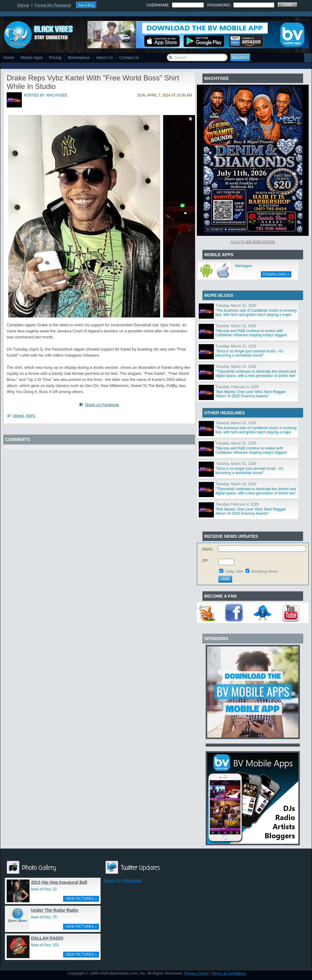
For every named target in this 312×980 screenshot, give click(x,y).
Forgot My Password (53, 5)
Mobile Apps (32, 58)
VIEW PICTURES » (81, 899)
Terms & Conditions (229, 973)
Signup (23, 5)
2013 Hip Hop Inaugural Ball (59, 882)
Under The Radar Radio (55, 910)
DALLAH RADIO (47, 938)
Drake (19, 416)
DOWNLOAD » (276, 274)
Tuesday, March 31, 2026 (236, 306)
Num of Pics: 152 (45, 945)
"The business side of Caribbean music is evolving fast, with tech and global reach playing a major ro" (256, 315)
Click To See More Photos (253, 242)
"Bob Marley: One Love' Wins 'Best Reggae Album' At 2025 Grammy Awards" (250, 394)
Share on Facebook (102, 405)
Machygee (243, 266)
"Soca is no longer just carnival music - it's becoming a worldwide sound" (249, 353)
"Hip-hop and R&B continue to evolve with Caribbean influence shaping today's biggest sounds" (251, 335)
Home (9, 58)
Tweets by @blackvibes (123, 880)
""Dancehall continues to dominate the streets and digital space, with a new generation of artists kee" (256, 374)
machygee (57, 95)
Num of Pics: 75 (44, 917)
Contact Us (129, 58)
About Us (105, 58)
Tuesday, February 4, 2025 (237, 387)
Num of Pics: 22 (44, 889)
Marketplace (79, 58)
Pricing (55, 58)
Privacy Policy (196, 973)
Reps (31, 416)
